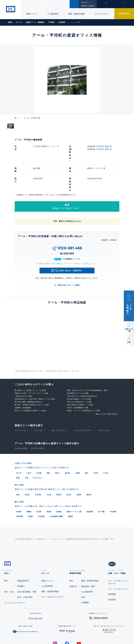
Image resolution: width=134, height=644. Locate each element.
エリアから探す (21, 404)
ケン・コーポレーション (119, 563)
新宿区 (59, 468)
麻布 (87, 446)
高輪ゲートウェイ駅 (74, 485)
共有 (129, 342)
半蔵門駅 (100, 149)
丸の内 (106, 446)
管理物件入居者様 (88, 6)
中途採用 (112, 573)
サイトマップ (95, 634)
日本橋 (39, 446)
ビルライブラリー (102, 14)
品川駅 (39, 485)
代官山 (57, 446)
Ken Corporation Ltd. (11, 10)
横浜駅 (71, 489)
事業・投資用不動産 (76, 14)
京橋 (48, 446)
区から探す (39, 404)
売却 (83, 571)
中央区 (49, 468)
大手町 (96, 446)
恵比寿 (67, 446)
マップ (77, 233)
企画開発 (85, 576)
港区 (18, 468)
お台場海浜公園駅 (56, 489)
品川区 (69, 468)
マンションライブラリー (15, 577)
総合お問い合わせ (41, 634)
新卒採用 (112, 568)
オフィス (37, 4)
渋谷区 (27, 468)
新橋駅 (29, 485)
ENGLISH (84, 2)
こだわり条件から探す (82, 404)
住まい (26, 4)
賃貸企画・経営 (88, 560)
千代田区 (37, 146)
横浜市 (89, 468)
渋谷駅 (49, 485)
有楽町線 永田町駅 (21, 422)
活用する (73, 560)
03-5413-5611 (67, 227)
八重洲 (77, 446)
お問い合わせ (124, 14)
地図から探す (104, 404)
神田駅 (30, 489)
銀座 (18, 451)
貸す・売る (9, 566)
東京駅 (19, 485)
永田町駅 (100, 146)
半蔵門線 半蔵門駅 (37, 422)
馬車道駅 (20, 489)
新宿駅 (59, 485)
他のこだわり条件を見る (107, 388)
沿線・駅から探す (58, 404)
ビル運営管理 (53, 14)
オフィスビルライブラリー (53, 571)
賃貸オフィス (47, 554)
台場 (26, 451)
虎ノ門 (19, 446)
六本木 (29, 446)
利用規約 (81, 634)
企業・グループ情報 (69, 4)
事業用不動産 (51, 4)
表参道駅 (90, 485)
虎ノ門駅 (101, 485)
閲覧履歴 (106, 6)
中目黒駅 (113, 485)
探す (6, 554)
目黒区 (79, 468)
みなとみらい (38, 451)
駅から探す (20, 475)
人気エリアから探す (25, 437)
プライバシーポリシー (63, 634)
